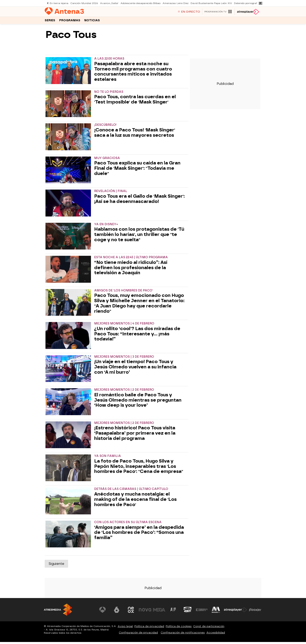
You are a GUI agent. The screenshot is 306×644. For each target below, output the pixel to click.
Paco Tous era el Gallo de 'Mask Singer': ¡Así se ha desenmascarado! (139, 201)
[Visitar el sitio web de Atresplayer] (236, 612)
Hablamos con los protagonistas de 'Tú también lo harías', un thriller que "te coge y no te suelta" (139, 236)
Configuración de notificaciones (183, 635)
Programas (70, 22)
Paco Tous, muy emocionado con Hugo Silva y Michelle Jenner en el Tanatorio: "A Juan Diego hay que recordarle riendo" (139, 305)
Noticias (92, 22)
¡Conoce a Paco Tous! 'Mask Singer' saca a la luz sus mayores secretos (135, 135)
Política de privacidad (149, 628)
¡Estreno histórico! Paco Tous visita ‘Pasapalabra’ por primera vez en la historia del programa (135, 435)
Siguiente (56, 566)
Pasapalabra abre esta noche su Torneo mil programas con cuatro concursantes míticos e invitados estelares (133, 74)
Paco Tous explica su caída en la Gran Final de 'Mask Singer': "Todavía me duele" (137, 170)
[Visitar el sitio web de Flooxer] (255, 612)
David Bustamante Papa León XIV (204, 3)
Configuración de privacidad (138, 635)
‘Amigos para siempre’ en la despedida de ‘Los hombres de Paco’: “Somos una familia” (139, 535)
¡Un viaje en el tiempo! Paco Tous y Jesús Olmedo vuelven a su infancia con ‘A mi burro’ (135, 369)
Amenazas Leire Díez (170, 3)
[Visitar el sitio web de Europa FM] (202, 612)
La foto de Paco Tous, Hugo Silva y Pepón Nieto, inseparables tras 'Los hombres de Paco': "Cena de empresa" (139, 468)
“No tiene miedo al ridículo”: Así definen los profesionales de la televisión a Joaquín (131, 270)
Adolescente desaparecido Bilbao (136, 3)
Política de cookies (179, 628)
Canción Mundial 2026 (82, 3)
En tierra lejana (59, 3)
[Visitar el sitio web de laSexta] (118, 612)
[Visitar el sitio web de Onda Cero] (188, 612)
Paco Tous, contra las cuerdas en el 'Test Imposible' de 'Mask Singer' (135, 101)
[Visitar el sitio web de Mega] (160, 612)
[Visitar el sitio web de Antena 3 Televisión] (103, 612)
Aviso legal (125, 628)
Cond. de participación (209, 628)
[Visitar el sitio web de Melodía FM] (216, 612)
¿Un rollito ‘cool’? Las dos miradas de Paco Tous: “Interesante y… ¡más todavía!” (137, 336)
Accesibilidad (216, 635)
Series (50, 22)
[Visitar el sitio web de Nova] (146, 612)
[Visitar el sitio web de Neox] (132, 612)
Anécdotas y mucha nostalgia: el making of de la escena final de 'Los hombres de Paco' (135, 501)
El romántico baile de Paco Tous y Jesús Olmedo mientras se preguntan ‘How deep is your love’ (138, 402)
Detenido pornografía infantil (242, 3)
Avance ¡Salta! (106, 3)
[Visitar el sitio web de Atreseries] (174, 612)
